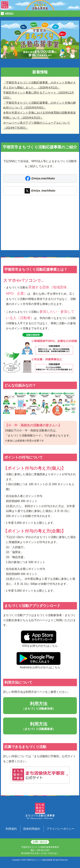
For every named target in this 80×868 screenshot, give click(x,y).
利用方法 (40, 706)
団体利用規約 (32, 829)
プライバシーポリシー (60, 829)
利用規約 (11, 829)
